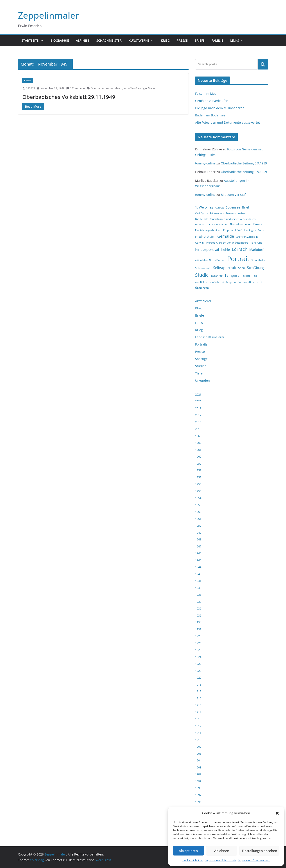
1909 (198, 747)
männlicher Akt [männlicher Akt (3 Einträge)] (204, 260)
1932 (198, 629)
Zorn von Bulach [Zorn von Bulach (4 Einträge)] (248, 282)
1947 (198, 546)
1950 (198, 526)
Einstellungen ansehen (259, 851)
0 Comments (76, 88)
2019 (198, 408)
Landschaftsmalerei (210, 337)
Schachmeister (109, 40)
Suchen (263, 64)
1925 (198, 650)
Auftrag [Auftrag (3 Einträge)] (219, 208)
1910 (198, 740)
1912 (198, 726)
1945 (198, 560)
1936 (198, 608)
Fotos (199, 323)
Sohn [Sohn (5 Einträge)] (242, 268)
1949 (198, 533)
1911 (198, 733)
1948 (198, 539)
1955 (198, 491)
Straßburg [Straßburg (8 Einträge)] (255, 268)
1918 (198, 684)
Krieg (165, 40)
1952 (198, 512)
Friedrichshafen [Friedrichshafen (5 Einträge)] (205, 237)
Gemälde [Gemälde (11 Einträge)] (226, 236)
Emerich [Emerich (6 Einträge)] (259, 224)
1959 (198, 463)
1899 (198, 781)
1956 (198, 484)
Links (235, 40)
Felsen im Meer (206, 94)
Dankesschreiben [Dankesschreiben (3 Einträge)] (236, 213)
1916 (198, 698)
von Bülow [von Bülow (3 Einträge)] (201, 282)
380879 (31, 88)
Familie (217, 40)
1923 (198, 664)
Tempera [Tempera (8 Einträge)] (232, 275)
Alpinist (83, 40)
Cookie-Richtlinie (192, 860)
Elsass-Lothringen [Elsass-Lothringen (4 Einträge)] (240, 224)
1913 (198, 719)
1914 (198, 712)
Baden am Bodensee (210, 115)
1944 (198, 567)
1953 (198, 505)
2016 (198, 422)
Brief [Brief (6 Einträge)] (246, 207)
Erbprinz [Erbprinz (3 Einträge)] (228, 230)
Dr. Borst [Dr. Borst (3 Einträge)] (200, 225)
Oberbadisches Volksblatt (106, 88)
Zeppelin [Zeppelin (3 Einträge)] (231, 282)
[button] (277, 813)
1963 (198, 436)
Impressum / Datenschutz (220, 860)
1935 (198, 615)
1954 (198, 498)
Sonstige (201, 359)
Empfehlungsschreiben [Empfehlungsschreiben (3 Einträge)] (208, 230)
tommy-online (205, 163)
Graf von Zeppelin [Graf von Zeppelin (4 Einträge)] (247, 237)
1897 (198, 795)
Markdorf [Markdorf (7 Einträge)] (256, 250)
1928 (198, 636)
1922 (198, 671)
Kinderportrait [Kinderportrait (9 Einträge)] (207, 249)
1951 (198, 519)
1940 (198, 588)
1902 (198, 774)
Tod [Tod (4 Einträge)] (255, 276)
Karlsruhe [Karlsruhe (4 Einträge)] (256, 243)
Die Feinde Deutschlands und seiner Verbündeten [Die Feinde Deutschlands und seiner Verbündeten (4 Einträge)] (225, 219)
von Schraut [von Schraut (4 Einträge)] (217, 282)
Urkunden (202, 381)
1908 (198, 754)
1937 (198, 602)
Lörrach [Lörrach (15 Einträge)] (240, 249)
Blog (198, 308)
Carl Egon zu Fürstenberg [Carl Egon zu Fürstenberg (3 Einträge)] (210, 213)
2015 (198, 429)
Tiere (199, 373)
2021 (198, 394)
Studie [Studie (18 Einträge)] (202, 275)
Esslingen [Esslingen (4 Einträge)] (250, 230)
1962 (198, 443)
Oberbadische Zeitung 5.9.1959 (244, 163)
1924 (198, 657)
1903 (198, 767)
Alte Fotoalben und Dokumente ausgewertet (228, 122)
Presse (182, 40)
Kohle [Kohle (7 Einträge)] (226, 250)
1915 (198, 705)
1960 (198, 456)
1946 (198, 553)
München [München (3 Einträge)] (220, 260)
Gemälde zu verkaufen (212, 101)
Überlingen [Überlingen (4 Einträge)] (202, 288)
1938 (198, 595)
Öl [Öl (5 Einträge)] (261, 282)
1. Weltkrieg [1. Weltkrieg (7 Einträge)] (204, 207)
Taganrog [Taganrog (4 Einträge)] (217, 276)
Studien (201, 366)
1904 (198, 760)
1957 (198, 477)
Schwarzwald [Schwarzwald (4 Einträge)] (203, 268)
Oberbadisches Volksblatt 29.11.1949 (69, 97)
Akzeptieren (188, 851)
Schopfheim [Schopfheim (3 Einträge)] (258, 260)
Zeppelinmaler (49, 15)
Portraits (201, 344)
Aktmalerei (203, 301)
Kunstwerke (139, 40)
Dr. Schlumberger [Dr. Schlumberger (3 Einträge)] (218, 225)
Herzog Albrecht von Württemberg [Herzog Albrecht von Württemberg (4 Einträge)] (227, 243)
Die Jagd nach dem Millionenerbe (220, 108)
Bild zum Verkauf (233, 195)
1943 (198, 574)
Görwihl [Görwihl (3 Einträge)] (200, 243)
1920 (198, 677)
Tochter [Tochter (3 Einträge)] (246, 276)
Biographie (60, 40)
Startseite (30, 40)
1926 (198, 643)
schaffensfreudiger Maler (140, 88)
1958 (198, 470)
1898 (198, 788)
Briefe (200, 40)
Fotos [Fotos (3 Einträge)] (261, 230)
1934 (198, 622)
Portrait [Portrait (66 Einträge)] (238, 259)
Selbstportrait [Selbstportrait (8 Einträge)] (225, 268)
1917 (198, 691)
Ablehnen (222, 851)
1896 (198, 802)
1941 (198, 581)
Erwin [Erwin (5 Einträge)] (239, 230)
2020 (198, 401)
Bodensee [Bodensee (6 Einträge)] (233, 207)
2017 (198, 415)
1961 (198, 450)
